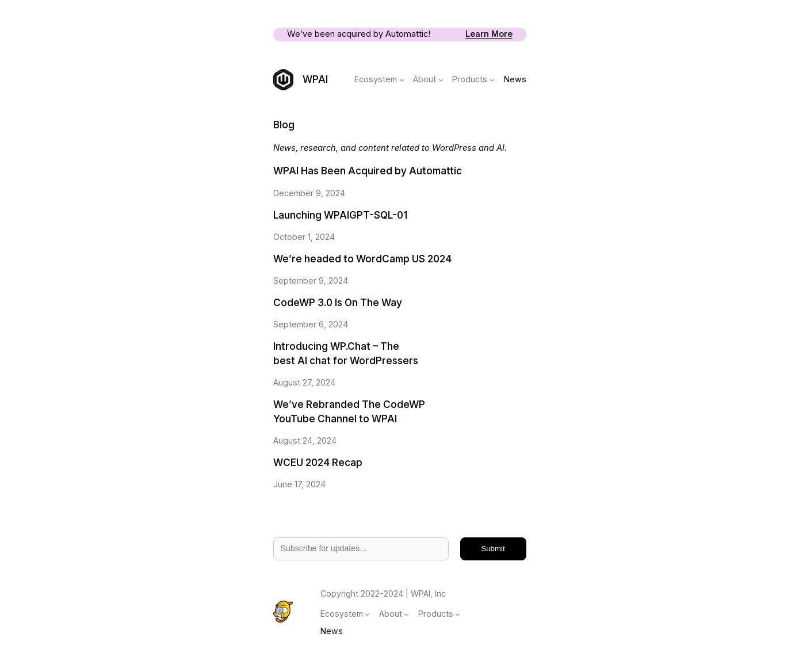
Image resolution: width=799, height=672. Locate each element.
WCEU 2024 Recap (318, 462)
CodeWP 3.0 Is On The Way (338, 302)
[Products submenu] (492, 79)
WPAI (315, 79)
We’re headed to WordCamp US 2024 (362, 259)
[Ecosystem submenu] (402, 79)
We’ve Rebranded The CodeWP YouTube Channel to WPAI (349, 411)
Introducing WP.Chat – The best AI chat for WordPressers (346, 353)
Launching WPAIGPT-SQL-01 (340, 215)
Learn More (489, 34)
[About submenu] (441, 79)
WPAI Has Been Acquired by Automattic (368, 171)
